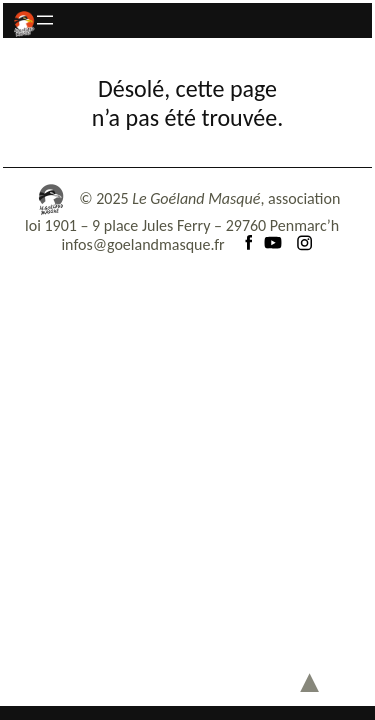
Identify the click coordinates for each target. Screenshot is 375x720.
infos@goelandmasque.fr (142, 244)
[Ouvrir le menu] (45, 20)
